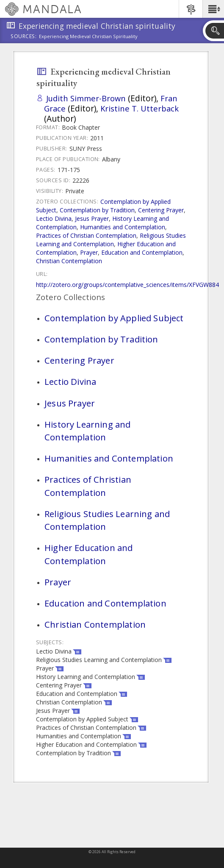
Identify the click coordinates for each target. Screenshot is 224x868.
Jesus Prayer (92, 218)
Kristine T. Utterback (140, 108)
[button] (213, 9)
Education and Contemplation (142, 252)
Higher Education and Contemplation (89, 554)
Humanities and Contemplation (123, 227)
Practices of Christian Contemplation (86, 235)
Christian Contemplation (69, 261)
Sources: (24, 37)
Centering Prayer (161, 210)
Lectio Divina (54, 218)
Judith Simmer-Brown (86, 98)
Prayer (89, 252)
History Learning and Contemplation (88, 431)
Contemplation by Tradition (97, 210)
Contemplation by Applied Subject (114, 318)
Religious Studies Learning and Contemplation (111, 240)
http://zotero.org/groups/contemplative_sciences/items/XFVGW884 (127, 285)
